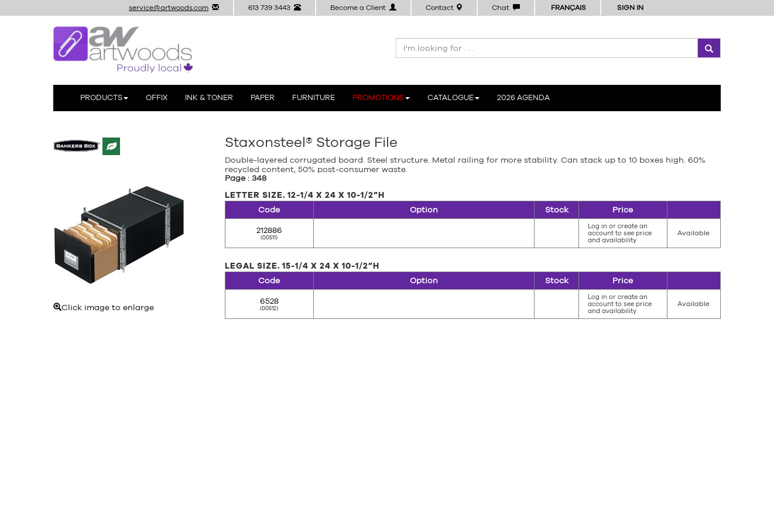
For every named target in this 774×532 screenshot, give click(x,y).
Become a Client (363, 8)
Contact (444, 8)
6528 (269, 301)
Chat (506, 8)
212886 (269, 230)
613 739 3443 (275, 8)
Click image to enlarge (119, 241)
